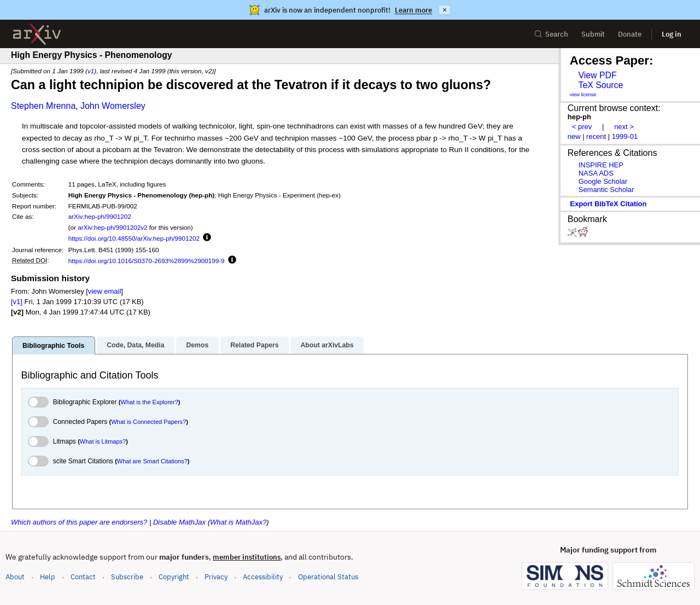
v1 (91, 71)
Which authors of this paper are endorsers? (79, 522)
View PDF (597, 75)
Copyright (174, 577)
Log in (672, 34)
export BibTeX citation (608, 204)
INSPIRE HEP (601, 165)
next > (624, 127)
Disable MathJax (179, 522)
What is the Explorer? (150, 402)
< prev (582, 127)
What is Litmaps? (103, 441)
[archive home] (37, 34)
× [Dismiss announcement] (445, 10)
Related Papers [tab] (254, 345)
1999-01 (625, 136)
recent (596, 136)
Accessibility (263, 577)
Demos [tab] (197, 345)
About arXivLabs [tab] (327, 345)
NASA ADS (596, 173)
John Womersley (113, 106)
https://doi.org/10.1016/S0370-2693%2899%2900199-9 (147, 261)
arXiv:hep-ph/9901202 (100, 216)
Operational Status (328, 576)
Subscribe (127, 577)
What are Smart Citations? (152, 461)
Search (551, 34)
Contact (83, 577)
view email (104, 291)
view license (583, 95)
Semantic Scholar (606, 190)
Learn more (413, 10)
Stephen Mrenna (43, 106)
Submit (593, 34)
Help (48, 577)
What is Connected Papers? (148, 422)
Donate (630, 34)
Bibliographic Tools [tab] (53, 346)
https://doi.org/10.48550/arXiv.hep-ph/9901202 (134, 238)
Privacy (216, 577)
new (574, 136)
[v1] (17, 302)
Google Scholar (603, 181)
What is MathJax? (238, 522)
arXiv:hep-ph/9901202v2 (112, 227)
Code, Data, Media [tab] (135, 345)
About (15, 577)
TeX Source (600, 85)
